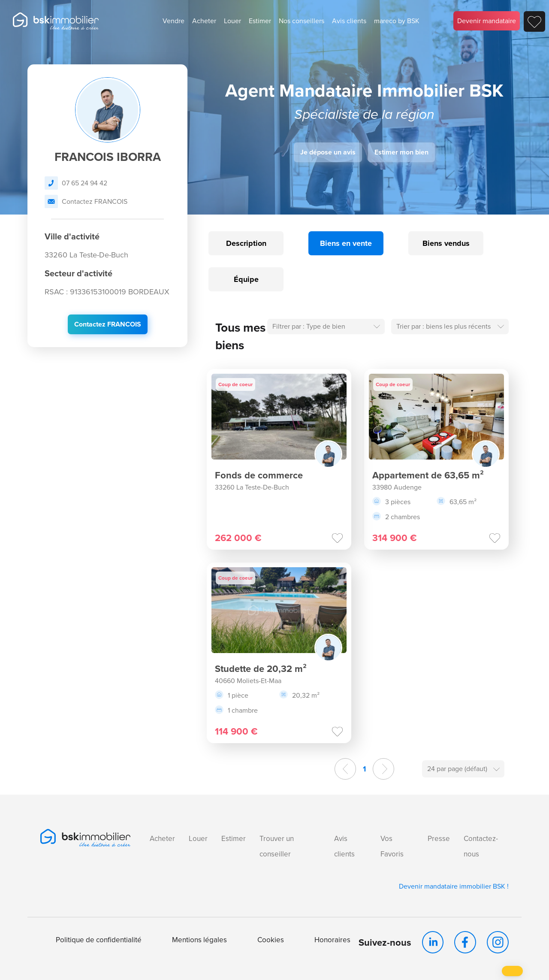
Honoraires (332, 940)
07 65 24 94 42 (76, 183)
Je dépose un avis (328, 152)
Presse (439, 839)
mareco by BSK (397, 21)
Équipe (246, 279)
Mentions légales (199, 940)
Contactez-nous (481, 846)
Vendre (173, 21)
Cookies (271, 940)
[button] (512, 971)
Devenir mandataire (487, 21)
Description (246, 243)
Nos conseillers (302, 21)
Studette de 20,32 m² (261, 669)
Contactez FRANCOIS (86, 201)
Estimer (260, 21)
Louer (232, 21)
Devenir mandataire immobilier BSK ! (454, 886)
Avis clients (349, 21)
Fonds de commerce (259, 475)
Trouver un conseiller (277, 846)
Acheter (204, 21)
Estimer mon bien (401, 152)
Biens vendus (446, 243)
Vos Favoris (392, 846)
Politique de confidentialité (99, 940)
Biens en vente (346, 243)
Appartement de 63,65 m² (428, 475)
